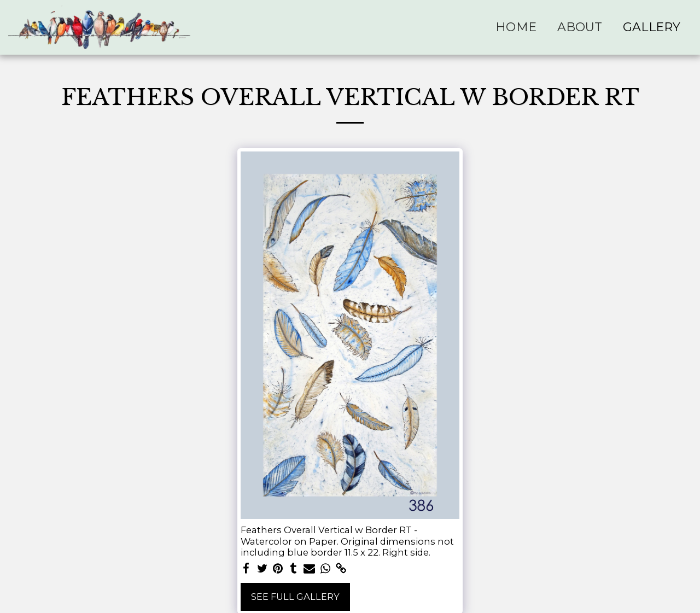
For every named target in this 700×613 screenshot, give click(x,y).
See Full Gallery (295, 597)
